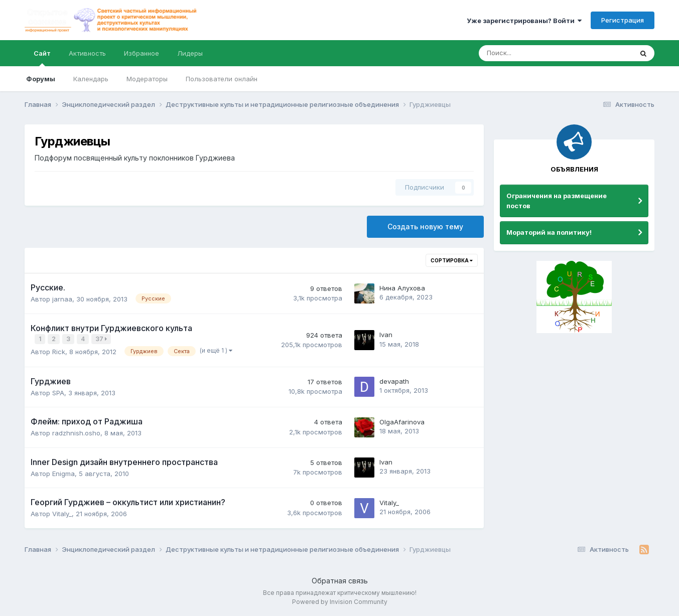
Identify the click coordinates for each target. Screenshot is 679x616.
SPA (58, 392)
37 (102, 339)
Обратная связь (340, 580)
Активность (87, 53)
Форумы (41, 79)
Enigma (63, 473)
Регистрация (623, 20)
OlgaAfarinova (402, 421)
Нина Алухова (402, 288)
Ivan (386, 335)
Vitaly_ (62, 513)
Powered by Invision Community (340, 601)
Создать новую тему (425, 226)
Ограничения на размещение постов (557, 201)
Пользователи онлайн (222, 79)
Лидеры (190, 53)
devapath (394, 381)
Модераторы (147, 79)
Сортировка (452, 260)
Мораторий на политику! (549, 232)
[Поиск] (528, 53)
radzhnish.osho (76, 432)
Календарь (91, 79)
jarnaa (62, 299)
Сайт (42, 58)
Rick (59, 351)
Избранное (142, 53)
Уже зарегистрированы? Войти (524, 21)
